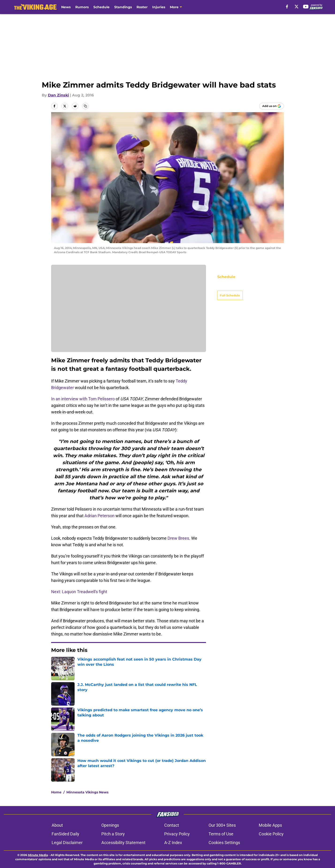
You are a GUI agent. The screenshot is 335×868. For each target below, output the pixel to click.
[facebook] (287, 7)
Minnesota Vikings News (87, 792)
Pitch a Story (113, 834)
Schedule (101, 7)
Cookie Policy (271, 834)
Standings (123, 7)
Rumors (82, 7)
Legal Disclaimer (67, 843)
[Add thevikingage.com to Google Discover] (272, 106)
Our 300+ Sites (222, 825)
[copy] (85, 106)
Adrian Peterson (99, 516)
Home (56, 792)
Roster (142, 7)
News (66, 7)
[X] (297, 7)
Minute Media (38, 855)
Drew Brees (178, 538)
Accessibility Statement (123, 843)
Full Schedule (230, 287)
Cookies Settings (224, 843)
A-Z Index (173, 843)
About (57, 825)
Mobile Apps (270, 825)
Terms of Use (221, 834)
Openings (110, 825)
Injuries (159, 7)
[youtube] (306, 7)
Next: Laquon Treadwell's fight (79, 592)
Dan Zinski (58, 95)
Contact (172, 825)
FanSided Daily (65, 834)
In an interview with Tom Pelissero (83, 399)
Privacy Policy (177, 834)
